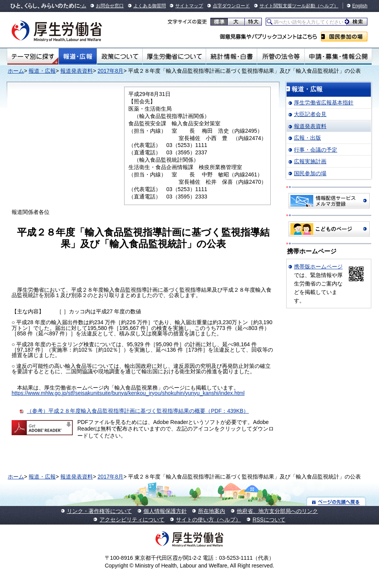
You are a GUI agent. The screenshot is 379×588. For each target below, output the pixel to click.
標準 (219, 22)
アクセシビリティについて (132, 520)
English (360, 6)
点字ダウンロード (231, 6)
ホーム (16, 71)
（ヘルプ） (327, 6)
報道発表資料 (77, 71)
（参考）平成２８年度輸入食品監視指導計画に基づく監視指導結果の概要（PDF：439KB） (138, 411)
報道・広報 (78, 56)
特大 (253, 22)
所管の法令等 (281, 56)
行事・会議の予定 (316, 150)
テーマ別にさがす (33, 56)
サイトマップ (189, 6)
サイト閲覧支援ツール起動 (287, 6)
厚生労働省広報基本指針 (324, 103)
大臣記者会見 (310, 114)
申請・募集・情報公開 (338, 56)
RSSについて (269, 520)
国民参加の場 (344, 37)
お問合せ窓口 (110, 6)
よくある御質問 (150, 6)
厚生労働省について (174, 56)
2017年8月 (110, 71)
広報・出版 (307, 138)
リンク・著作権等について (99, 511)
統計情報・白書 (231, 56)
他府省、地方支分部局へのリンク (277, 511)
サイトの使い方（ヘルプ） (208, 520)
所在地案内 (212, 511)
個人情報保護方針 (165, 511)
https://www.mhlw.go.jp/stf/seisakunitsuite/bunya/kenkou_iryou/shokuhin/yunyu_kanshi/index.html (128, 393)
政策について (120, 56)
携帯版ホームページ (318, 267)
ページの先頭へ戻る (336, 502)
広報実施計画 (310, 161)
